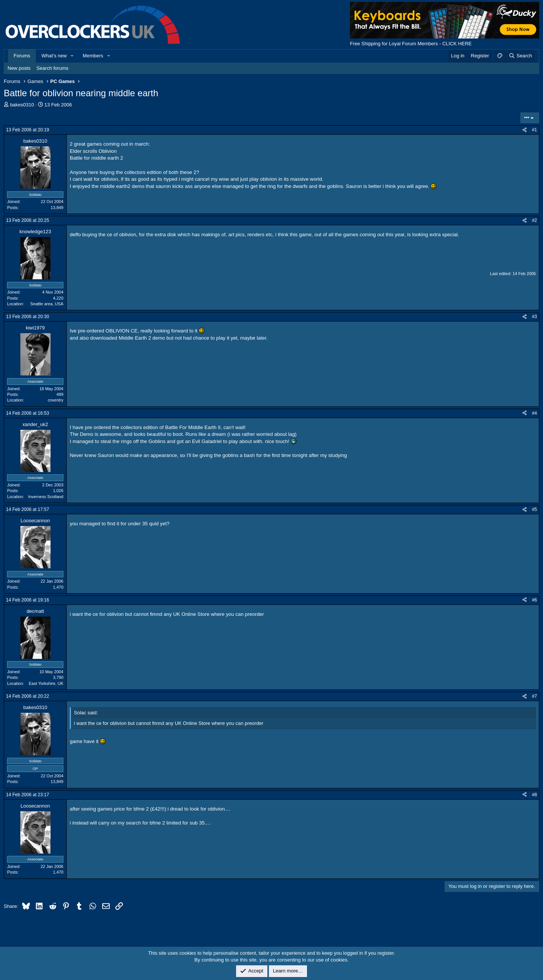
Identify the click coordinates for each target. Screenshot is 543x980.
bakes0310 (22, 105)
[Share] (525, 130)
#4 (535, 413)
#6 (535, 600)
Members (93, 56)
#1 (535, 130)
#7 (535, 696)
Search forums (53, 68)
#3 (535, 317)
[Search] (520, 56)
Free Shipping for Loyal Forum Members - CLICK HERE (411, 44)
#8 (535, 795)
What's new (54, 56)
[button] (72, 56)
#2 (535, 220)
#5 (535, 509)
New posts (19, 68)
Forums (22, 56)
